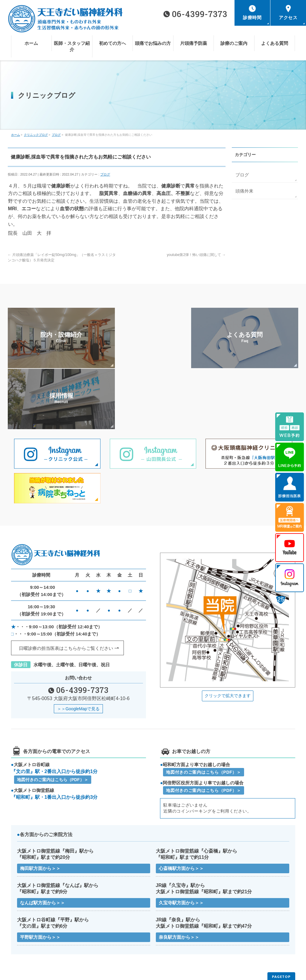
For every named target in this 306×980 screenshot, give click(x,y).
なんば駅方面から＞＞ (42, 844)
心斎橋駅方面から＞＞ (181, 809)
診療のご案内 (96, 941)
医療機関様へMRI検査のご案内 (252, 941)
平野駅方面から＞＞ (40, 879)
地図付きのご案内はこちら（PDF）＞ (53, 720)
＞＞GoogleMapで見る (78, 649)
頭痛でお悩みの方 (241, 932)
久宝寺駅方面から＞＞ (181, 844)
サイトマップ (96, 949)
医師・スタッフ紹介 (101, 932)
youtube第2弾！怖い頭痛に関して (196, 255)
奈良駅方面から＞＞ (179, 879)
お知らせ (21, 949)
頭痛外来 (244, 190)
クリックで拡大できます (228, 636)
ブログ (105, 174)
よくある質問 (167, 941)
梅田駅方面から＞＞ (40, 809)
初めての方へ (167, 932)
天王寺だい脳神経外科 (151, 971)
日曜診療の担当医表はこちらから (66, 589)
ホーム (19, 932)
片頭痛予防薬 (25, 941)
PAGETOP (281, 919)
